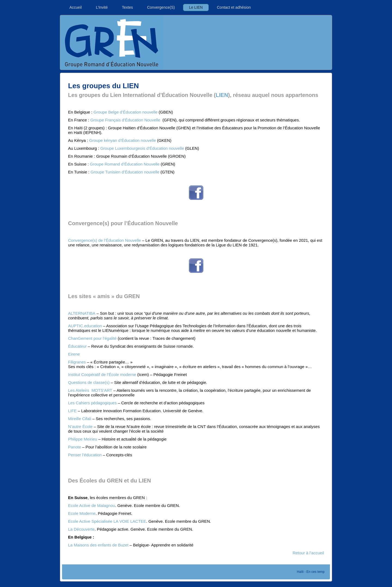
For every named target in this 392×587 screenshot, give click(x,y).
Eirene (74, 354)
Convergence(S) (161, 7)
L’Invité (102, 7)
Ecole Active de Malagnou (92, 505)
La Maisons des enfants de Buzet (98, 545)
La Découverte (81, 529)
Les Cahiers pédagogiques (92, 403)
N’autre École (80, 427)
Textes (127, 7)
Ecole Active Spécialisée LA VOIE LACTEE (107, 521)
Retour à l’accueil (308, 553)
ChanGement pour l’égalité (92, 338)
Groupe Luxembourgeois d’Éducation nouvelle (142, 148)
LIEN (222, 95)
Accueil (76, 7)
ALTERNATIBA (82, 313)
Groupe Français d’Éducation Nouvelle (126, 120)
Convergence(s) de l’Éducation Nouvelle (105, 240)
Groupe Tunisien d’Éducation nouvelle (125, 172)
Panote (75, 447)
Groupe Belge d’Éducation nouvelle (125, 112)
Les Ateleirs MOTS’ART (90, 390)
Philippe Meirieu (83, 439)
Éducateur (77, 346)
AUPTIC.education (85, 326)
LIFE (72, 411)
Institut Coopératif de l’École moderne (102, 374)
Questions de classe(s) (89, 382)
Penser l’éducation (85, 455)
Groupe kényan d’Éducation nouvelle (123, 140)
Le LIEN (196, 7)
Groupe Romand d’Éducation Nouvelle (125, 164)
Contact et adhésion (234, 7)
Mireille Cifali (80, 419)
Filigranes (77, 362)
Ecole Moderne (82, 513)
